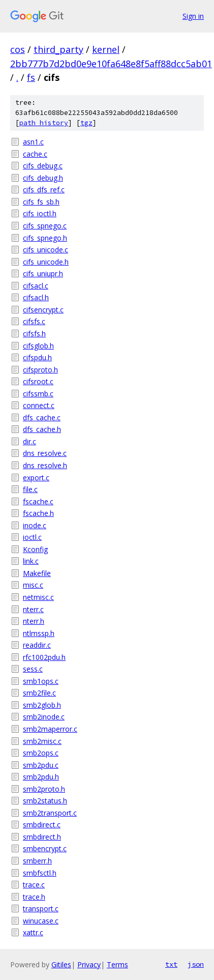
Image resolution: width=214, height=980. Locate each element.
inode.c (35, 525)
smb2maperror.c (50, 729)
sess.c (33, 669)
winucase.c (41, 921)
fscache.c (38, 501)
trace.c (34, 885)
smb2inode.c (44, 717)
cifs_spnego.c (45, 226)
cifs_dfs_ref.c (44, 190)
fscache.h (38, 513)
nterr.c (33, 609)
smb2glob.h (42, 705)
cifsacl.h (36, 297)
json (196, 964)
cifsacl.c (36, 286)
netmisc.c (38, 597)
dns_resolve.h (45, 465)
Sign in (193, 16)
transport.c (41, 909)
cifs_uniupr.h (43, 273)
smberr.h (37, 861)
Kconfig (35, 549)
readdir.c (37, 645)
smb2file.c (39, 693)
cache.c (35, 154)
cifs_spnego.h (45, 238)
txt (171, 964)
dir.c (29, 441)
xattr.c (33, 932)
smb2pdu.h (41, 777)
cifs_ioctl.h (40, 213)
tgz (86, 123)
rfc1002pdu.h (44, 657)
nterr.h (34, 621)
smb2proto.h (44, 789)
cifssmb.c (38, 394)
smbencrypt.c (45, 848)
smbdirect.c (42, 825)
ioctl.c (32, 537)
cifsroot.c (38, 381)
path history (44, 123)
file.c (30, 489)
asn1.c (33, 142)
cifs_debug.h (43, 178)
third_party (58, 49)
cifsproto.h (40, 370)
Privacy (89, 964)
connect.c (39, 405)
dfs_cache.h (42, 429)
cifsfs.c (34, 321)
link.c (31, 561)
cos (18, 49)
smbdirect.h (42, 837)
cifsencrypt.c (43, 310)
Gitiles (61, 964)
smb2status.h (45, 801)
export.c (36, 478)
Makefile (37, 573)
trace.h (34, 897)
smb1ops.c (41, 681)
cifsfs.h (34, 334)
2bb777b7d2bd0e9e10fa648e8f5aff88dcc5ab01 (111, 64)
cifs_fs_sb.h (41, 202)
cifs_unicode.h (46, 262)
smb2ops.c (41, 753)
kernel (106, 49)
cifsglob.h (38, 346)
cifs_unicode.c (45, 250)
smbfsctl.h (40, 873)
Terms (117, 964)
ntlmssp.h (39, 633)
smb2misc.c (42, 741)
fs (31, 77)
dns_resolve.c (45, 453)
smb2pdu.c (41, 765)
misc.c (33, 585)
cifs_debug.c (43, 166)
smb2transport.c (50, 813)
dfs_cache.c (42, 417)
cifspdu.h (37, 357)
